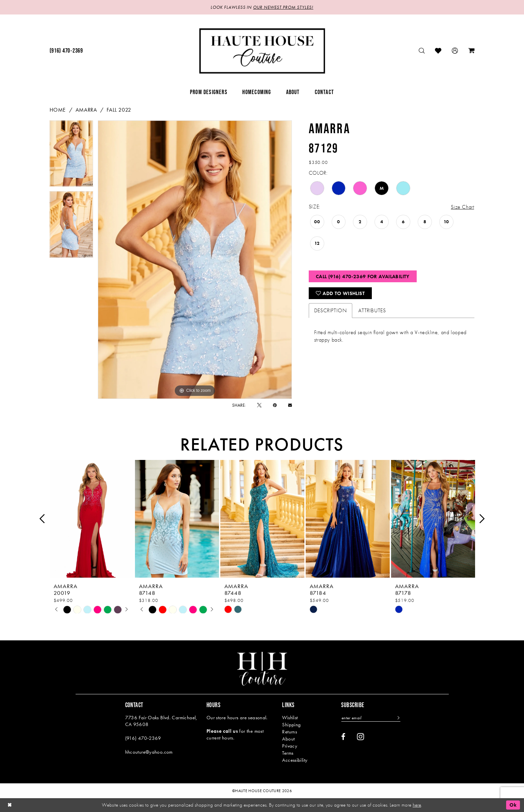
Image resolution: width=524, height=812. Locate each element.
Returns (289, 732)
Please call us (222, 731)
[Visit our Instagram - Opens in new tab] (361, 736)
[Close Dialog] (10, 805)
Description (331, 310)
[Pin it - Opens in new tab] (275, 405)
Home (58, 110)
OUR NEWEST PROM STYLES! (283, 7)
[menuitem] (66, 51)
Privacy (290, 746)
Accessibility (295, 760)
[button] (455, 51)
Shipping (291, 725)
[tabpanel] (72, 156)
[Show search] (422, 51)
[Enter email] (371, 718)
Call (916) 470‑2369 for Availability (363, 277)
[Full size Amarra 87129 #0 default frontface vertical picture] (195, 260)
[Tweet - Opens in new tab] (259, 405)
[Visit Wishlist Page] (438, 51)
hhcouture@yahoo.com (149, 752)
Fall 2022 (119, 110)
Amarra (86, 110)
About (288, 739)
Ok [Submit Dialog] (513, 805)
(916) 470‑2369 (143, 738)
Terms (288, 753)
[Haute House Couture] (262, 51)
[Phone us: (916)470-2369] (66, 51)
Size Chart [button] (462, 207)
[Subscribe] (398, 718)
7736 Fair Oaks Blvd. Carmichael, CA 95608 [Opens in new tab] (161, 721)
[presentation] (92, 519)
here (417, 805)
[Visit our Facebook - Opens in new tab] (343, 737)
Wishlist (290, 718)
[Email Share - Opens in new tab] (290, 405)
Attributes (372, 310)
